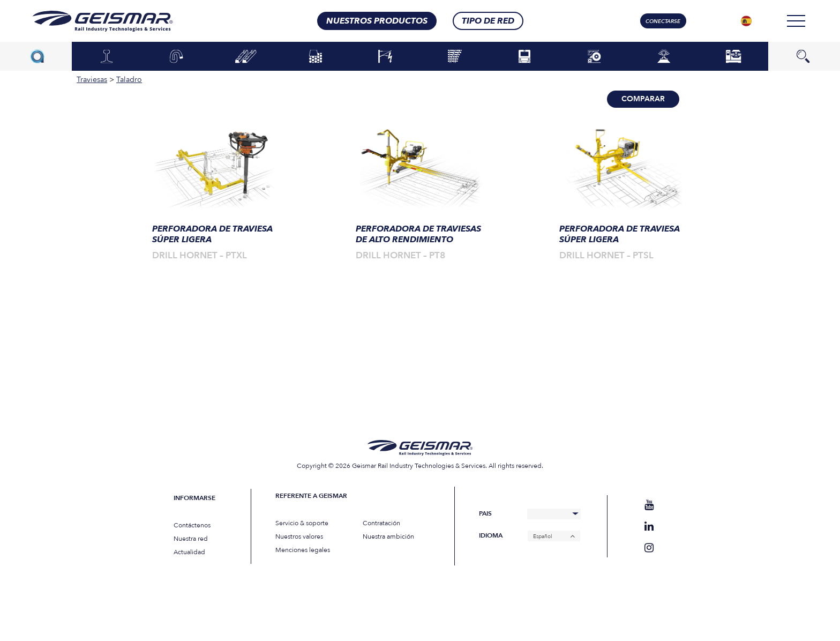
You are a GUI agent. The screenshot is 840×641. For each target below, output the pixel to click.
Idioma (491, 536)
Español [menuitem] (543, 536)
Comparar (643, 99)
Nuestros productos (377, 21)
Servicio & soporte (302, 523)
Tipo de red (488, 21)
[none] (746, 21)
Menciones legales (303, 550)
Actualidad (189, 552)
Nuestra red (191, 539)
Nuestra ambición (388, 536)
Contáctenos (192, 525)
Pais (485, 514)
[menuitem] (746, 21)
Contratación (381, 523)
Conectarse (663, 21)
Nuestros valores (299, 536)
